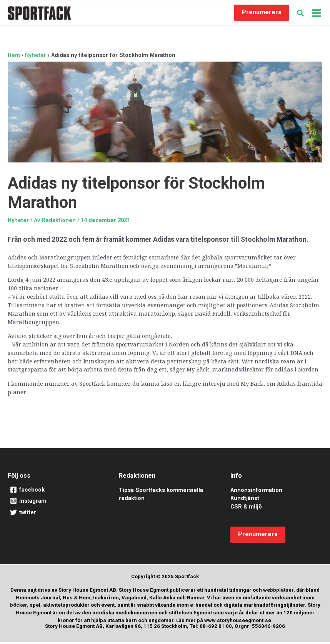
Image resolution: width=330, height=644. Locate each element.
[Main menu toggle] (317, 14)
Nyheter (18, 222)
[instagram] (54, 503)
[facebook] (54, 492)
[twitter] (54, 515)
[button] (262, 14)
